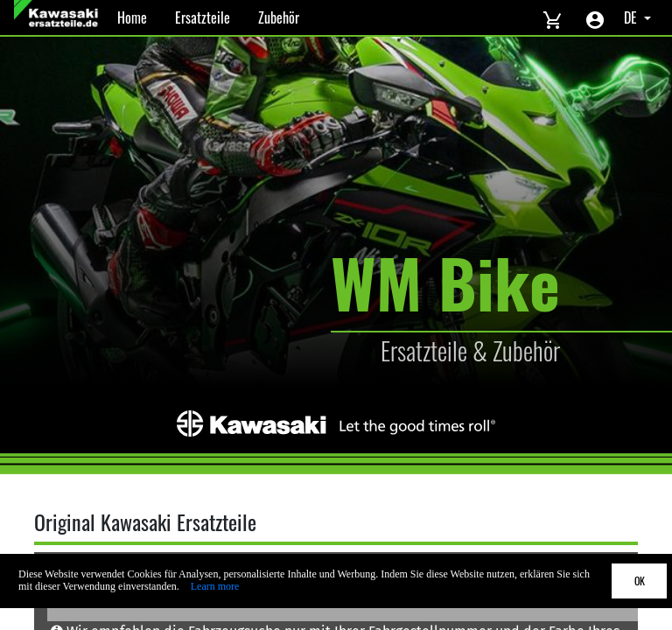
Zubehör (279, 17)
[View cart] (552, 17)
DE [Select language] (632, 17)
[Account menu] (595, 17)
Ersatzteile (203, 17)
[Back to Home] (59, 17)
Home (132, 17)
